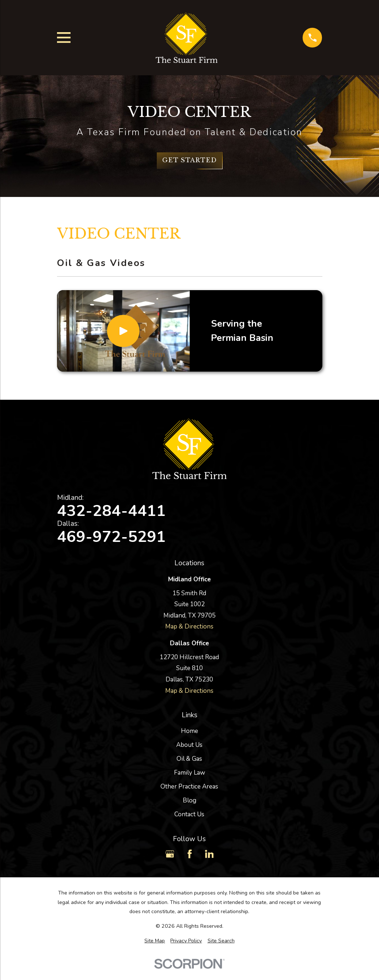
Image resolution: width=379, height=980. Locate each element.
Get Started (189, 160)
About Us (189, 745)
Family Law (189, 773)
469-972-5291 (111, 537)
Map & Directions (189, 626)
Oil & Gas (189, 759)
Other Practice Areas (189, 787)
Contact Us (189, 814)
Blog (189, 800)
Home (189, 731)
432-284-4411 (111, 511)
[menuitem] (155, 941)
